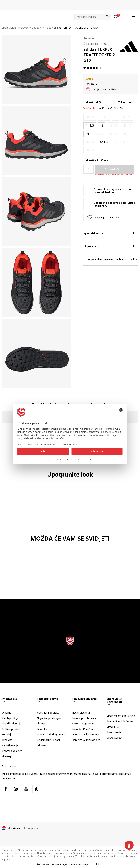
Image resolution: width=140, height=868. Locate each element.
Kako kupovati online (84, 718)
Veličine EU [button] (90, 108)
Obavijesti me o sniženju (104, 89)
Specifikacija (109, 233)
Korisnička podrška (48, 713)
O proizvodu (109, 246)
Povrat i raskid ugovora (51, 734)
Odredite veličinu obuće (86, 734)
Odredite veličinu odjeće (86, 740)
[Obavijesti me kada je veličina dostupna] (90, 117)
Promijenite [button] (31, 828)
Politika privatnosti (13, 729)
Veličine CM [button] (117, 108)
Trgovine (7, 740)
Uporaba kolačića (12, 751)
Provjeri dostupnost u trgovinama (110, 259)
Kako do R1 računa (83, 729)
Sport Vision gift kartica (121, 716)
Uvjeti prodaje (10, 718)
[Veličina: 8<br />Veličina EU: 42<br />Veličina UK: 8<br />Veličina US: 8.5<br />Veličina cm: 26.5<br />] (101, 126)
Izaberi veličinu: (94, 102)
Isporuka (42, 729)
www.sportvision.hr (54, 864)
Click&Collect (115, 738)
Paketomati (114, 732)
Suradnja (7, 734)
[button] (93, 17)
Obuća (35, 28)
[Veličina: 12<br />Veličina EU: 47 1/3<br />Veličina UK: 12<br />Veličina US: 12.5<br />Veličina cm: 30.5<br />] (104, 142)
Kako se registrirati (83, 723)
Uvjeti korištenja (12, 723)
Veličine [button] (103, 108)
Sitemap (7, 756)
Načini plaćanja (81, 713)
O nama (7, 713)
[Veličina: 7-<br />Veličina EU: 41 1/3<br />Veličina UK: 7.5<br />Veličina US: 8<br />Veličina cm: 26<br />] (90, 126)
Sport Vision (9, 28)
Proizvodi (24, 28)
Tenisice (46, 28)
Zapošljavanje (10, 745)
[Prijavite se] (116, 17)
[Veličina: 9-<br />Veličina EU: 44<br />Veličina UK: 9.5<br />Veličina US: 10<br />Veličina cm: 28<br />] (87, 134)
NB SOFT (77, 864)
